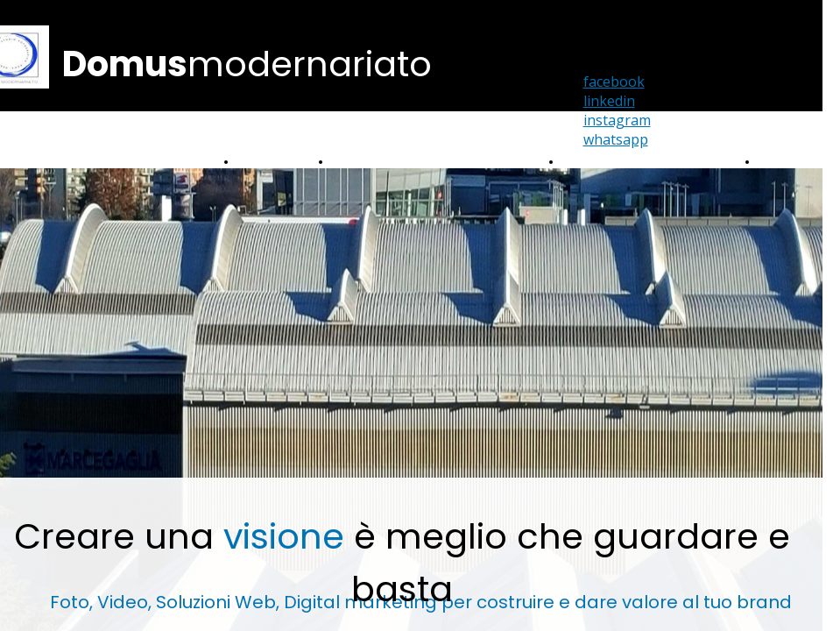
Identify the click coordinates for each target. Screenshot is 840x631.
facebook (614, 82)
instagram (617, 120)
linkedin (609, 101)
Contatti (780, 162)
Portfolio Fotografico (385, 162)
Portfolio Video (275, 162)
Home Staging (601, 162)
